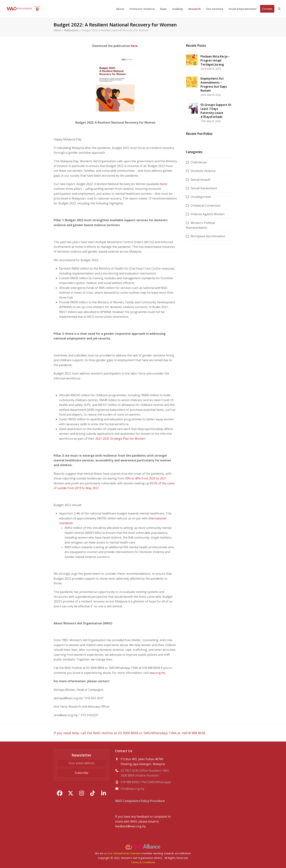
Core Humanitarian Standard (124, 853)
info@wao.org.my (132, 789)
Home (57, 30)
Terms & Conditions (143, 862)
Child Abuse (199, 162)
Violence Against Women (208, 214)
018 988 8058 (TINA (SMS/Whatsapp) (146, 782)
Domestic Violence (203, 171)
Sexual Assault (200, 180)
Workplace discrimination (208, 236)
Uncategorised (201, 197)
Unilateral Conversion (206, 206)
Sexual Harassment (204, 188)
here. (134, 46)
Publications (71, 30)
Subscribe (82, 773)
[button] (279, 9)
